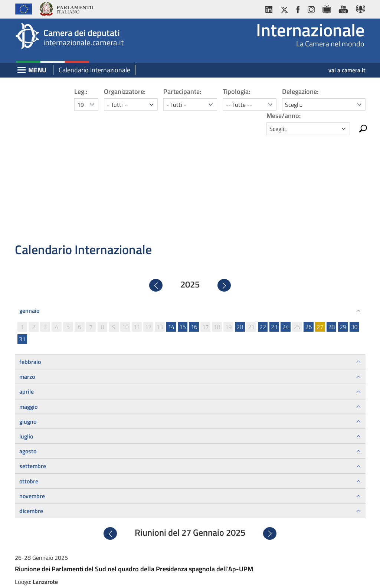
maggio (28, 303)
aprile (27, 288)
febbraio (30, 259)
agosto (28, 348)
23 (274, 224)
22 (263, 224)
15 (183, 224)
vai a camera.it (347, 70)
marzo (27, 273)
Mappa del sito (254, 576)
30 (354, 224)
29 (343, 224)
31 (22, 236)
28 (331, 224)
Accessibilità (190, 576)
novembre (32, 393)
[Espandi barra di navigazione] (22, 71)
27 (320, 224)
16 (194, 224)
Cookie (221, 576)
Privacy (157, 576)
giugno (28, 318)
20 (240, 224)
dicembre (31, 408)
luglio (26, 333)
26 (308, 224)
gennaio (29, 207)
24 (286, 224)
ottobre (29, 378)
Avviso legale (124, 576)
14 (171, 224)
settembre (33, 363)
